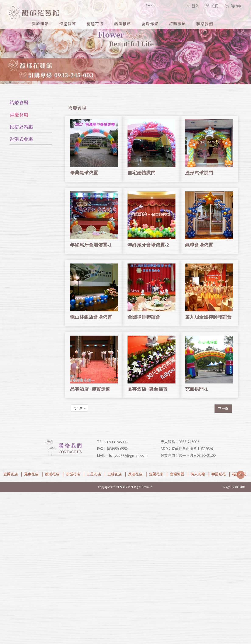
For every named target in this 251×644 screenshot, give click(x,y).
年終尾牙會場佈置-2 (148, 245)
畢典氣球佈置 (84, 173)
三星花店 (94, 474)
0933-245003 (117, 442)
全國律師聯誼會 (144, 317)
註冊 (212, 6)
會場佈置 (177, 474)
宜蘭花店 (11, 474)
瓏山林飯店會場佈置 (91, 317)
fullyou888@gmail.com (128, 455)
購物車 (233, 6)
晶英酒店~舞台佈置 (148, 389)
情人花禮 (198, 474)
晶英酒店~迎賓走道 (90, 389)
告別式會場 (21, 139)
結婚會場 (19, 102)
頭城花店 (73, 474)
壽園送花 (219, 474)
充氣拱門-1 (196, 389)
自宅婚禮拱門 (142, 173)
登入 (193, 6)
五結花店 (115, 474)
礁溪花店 (52, 474)
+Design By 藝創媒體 (233, 487)
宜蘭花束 (156, 474)
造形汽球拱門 (199, 173)
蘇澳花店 (135, 474)
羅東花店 (31, 474)
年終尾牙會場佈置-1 (91, 245)
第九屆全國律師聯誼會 (208, 317)
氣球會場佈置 (199, 245)
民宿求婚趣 (21, 127)
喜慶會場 (19, 115)
